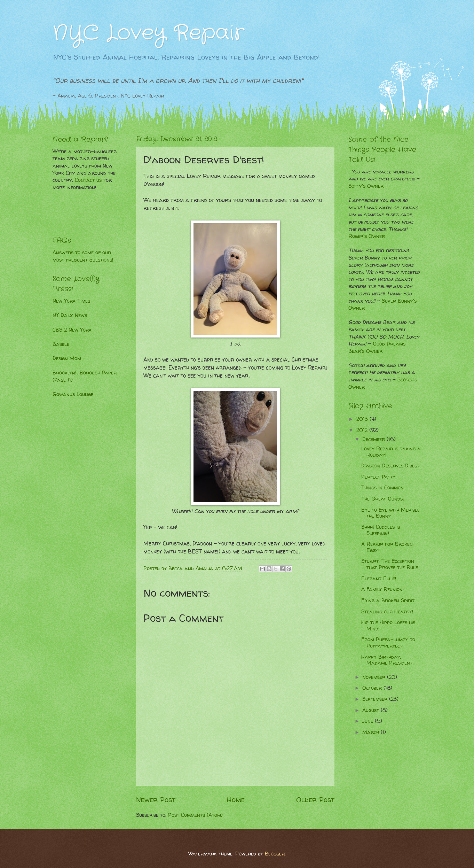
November (375, 677)
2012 (363, 430)
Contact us (88, 180)
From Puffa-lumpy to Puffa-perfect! (388, 643)
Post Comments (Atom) (195, 815)
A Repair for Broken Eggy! (387, 547)
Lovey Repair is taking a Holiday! (391, 452)
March (372, 732)
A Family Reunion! (383, 589)
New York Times (71, 301)
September (376, 699)
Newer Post (156, 799)
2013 (363, 419)
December (374, 439)
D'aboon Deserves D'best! (391, 466)
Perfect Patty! (379, 477)
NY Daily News (70, 315)
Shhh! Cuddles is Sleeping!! (381, 530)
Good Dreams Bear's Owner (377, 347)
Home (236, 799)
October (373, 688)
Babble (61, 344)
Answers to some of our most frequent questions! (83, 256)
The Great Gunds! (383, 499)
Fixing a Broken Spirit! (389, 600)
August (372, 710)
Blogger (275, 854)
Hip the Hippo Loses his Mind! (388, 626)
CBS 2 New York (72, 330)
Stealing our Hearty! (387, 612)
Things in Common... (384, 488)
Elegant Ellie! (379, 579)
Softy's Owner (366, 186)
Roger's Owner (367, 236)
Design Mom (67, 358)
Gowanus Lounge (73, 394)
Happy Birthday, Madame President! (388, 660)
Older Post (315, 799)
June (369, 721)
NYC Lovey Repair (148, 33)
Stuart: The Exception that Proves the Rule (390, 564)
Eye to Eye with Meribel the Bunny (390, 513)
